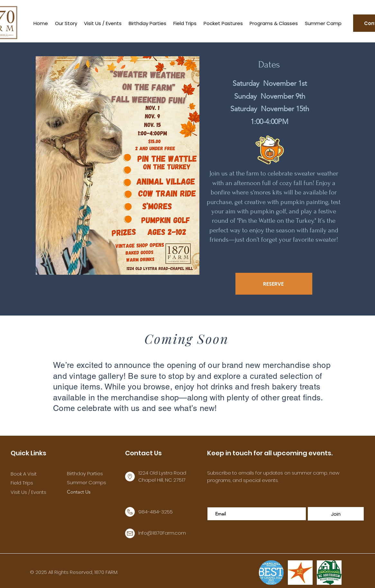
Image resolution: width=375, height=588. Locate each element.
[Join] (336, 514)
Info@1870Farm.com (162, 533)
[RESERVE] (274, 284)
